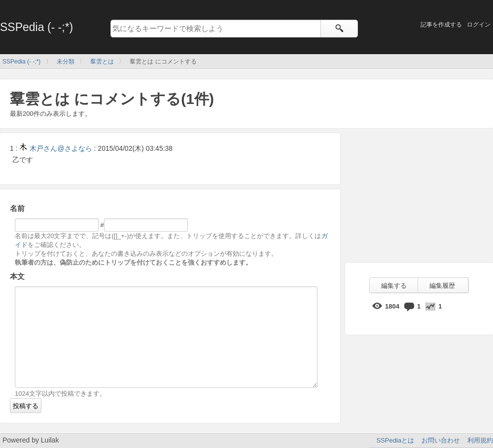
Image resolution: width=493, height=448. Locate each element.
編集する (394, 286)
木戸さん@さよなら (55, 148)
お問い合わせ (441, 440)
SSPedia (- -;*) (36, 27)
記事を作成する (441, 25)
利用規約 (480, 440)
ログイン (479, 25)
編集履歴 (442, 286)
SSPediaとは (395, 440)
